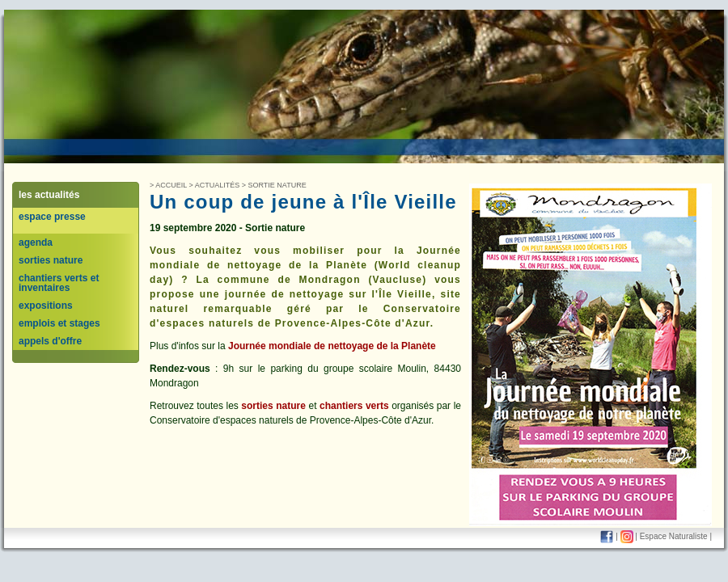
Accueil (171, 185)
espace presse (52, 217)
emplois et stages (59, 323)
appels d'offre (50, 341)
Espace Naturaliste (674, 536)
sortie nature (277, 185)
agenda (36, 242)
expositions (46, 306)
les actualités (49, 195)
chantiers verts (354, 406)
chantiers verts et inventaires (59, 283)
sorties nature (51, 260)
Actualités (218, 185)
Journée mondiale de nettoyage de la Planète (332, 346)
